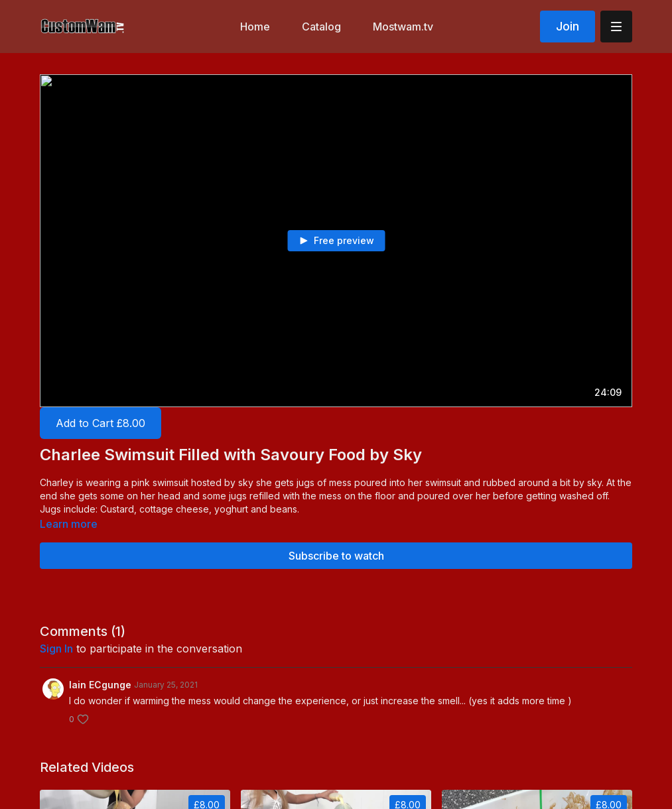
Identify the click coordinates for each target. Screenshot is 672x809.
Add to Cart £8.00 (101, 423)
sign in (56, 649)
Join (568, 26)
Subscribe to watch (336, 556)
